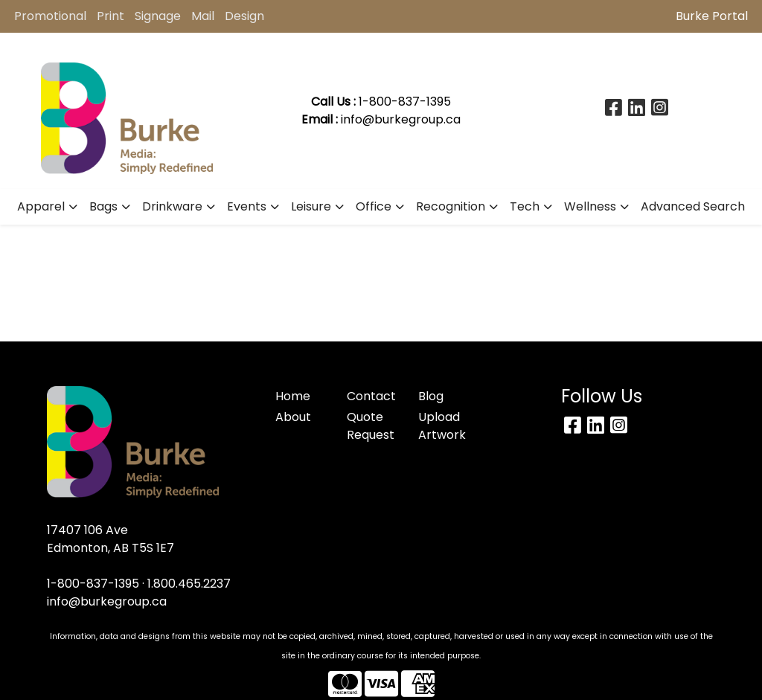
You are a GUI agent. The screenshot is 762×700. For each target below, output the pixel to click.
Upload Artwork (442, 426)
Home (293, 396)
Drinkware (172, 206)
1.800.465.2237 (189, 584)
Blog (431, 396)
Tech (525, 206)
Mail (203, 16)
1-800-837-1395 (93, 584)
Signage (158, 16)
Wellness (590, 206)
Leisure (311, 206)
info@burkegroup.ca (401, 119)
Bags (103, 206)
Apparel (41, 206)
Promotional (50, 16)
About (293, 417)
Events (247, 206)
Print (111, 16)
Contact (371, 396)
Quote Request (371, 426)
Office (374, 206)
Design (244, 16)
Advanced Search (693, 206)
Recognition (451, 206)
